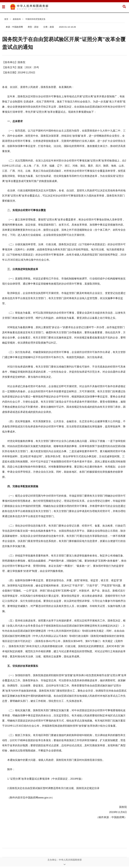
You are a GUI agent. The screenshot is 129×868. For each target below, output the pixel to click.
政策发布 (17, 19)
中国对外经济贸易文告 (35, 19)
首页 (6, 19)
